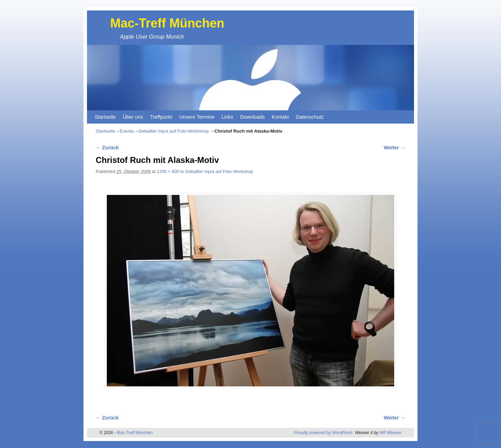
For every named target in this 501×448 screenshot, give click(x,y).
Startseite (105, 117)
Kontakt (280, 117)
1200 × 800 (168, 171)
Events (127, 131)
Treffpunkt (161, 117)
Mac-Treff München (167, 23)
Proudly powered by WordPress (323, 433)
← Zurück (107, 148)
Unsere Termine (197, 117)
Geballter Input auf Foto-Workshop (173, 131)
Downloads (252, 117)
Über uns (133, 117)
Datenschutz (310, 117)
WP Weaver (391, 433)
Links (228, 117)
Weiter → (395, 148)
